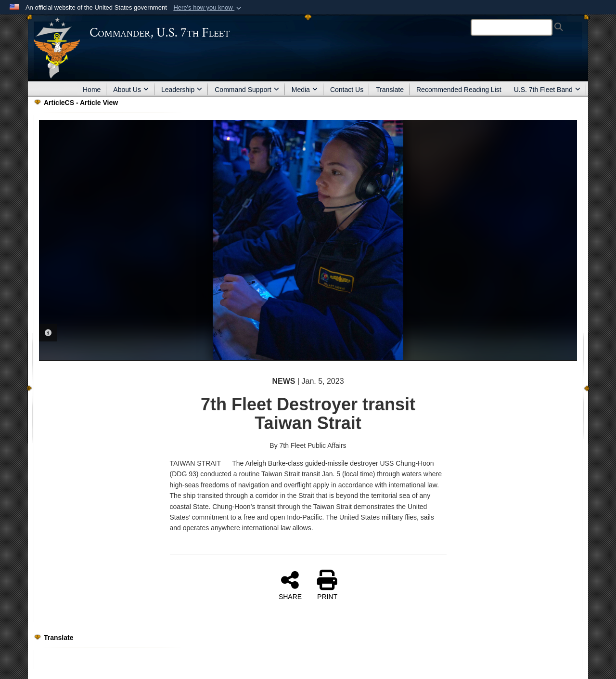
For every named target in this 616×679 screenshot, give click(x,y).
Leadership (182, 90)
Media (305, 90)
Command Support (247, 90)
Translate (390, 90)
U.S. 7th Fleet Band (547, 90)
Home (92, 90)
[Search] (512, 27)
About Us (131, 90)
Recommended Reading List (459, 90)
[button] (208, 8)
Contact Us (347, 90)
